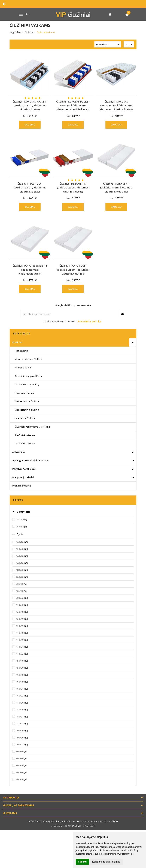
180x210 (20, 717)
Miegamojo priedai (23, 477)
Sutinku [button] (82, 862)
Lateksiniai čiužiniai (25, 418)
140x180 (20, 633)
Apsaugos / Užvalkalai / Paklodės (31, 460)
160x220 (20, 696)
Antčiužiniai (19, 452)
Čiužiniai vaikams (25, 435)
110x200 (20, 605)
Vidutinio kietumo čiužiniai (29, 359)
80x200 (20, 584)
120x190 (20, 619)
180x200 (20, 570)
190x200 (20, 738)
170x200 (20, 703)
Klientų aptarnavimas (18, 805)
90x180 (20, 772)
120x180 (20, 612)
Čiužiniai (17, 342)
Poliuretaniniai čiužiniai (27, 401)
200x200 (20, 577)
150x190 (20, 661)
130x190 (20, 626)
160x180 (20, 675)
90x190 (20, 779)
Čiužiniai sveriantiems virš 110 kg (32, 427)
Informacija (11, 798)
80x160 (20, 752)
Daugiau (30, 125)
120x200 (20, 549)
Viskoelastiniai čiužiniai (27, 410)
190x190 (20, 731)
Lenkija (20, 527)
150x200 (20, 668)
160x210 (20, 689)
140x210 (20, 647)
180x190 (20, 710)
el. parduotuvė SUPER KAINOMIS (66, 826)
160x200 (20, 563)
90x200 (20, 591)
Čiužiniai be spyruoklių (27, 385)
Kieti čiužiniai (22, 351)
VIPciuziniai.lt (89, 826)
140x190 (20, 640)
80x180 (20, 758)
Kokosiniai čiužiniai (25, 393)
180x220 (20, 723)
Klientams (10, 813)
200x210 (20, 744)
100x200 (20, 542)
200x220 (20, 598)
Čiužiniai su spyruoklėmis (28, 376)
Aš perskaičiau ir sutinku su (74, 321)
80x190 (20, 765)
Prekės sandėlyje (22, 486)
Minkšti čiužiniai (23, 368)
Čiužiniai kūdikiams (25, 443)
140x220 (20, 654)
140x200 (20, 556)
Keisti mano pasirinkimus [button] (106, 862)
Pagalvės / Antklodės (24, 469)
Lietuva (20, 519)
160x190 (20, 682)
